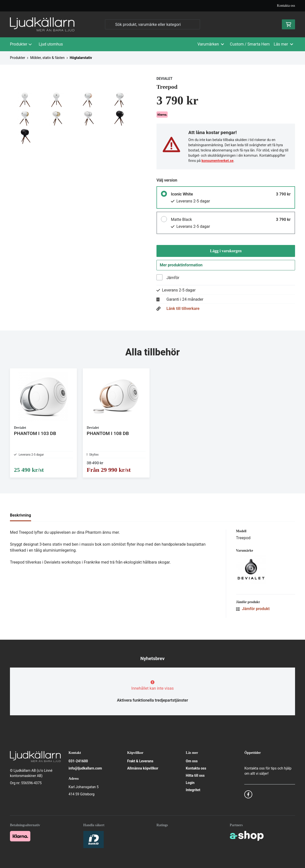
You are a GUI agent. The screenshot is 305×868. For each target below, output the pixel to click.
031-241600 (78, 761)
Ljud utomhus (51, 44)
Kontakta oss (286, 6)
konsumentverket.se (218, 161)
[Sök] (152, 24)
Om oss (192, 761)
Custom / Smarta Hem (250, 44)
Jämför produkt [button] (253, 619)
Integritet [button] (193, 790)
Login (190, 783)
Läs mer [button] (283, 44)
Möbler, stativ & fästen (47, 58)
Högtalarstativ (81, 58)
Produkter (21, 44)
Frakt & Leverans (140, 761)
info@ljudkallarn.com (85, 768)
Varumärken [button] (211, 44)
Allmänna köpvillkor (143, 768)
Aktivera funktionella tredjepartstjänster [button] (152, 700)
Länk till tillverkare (183, 311)
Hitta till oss (195, 775)
